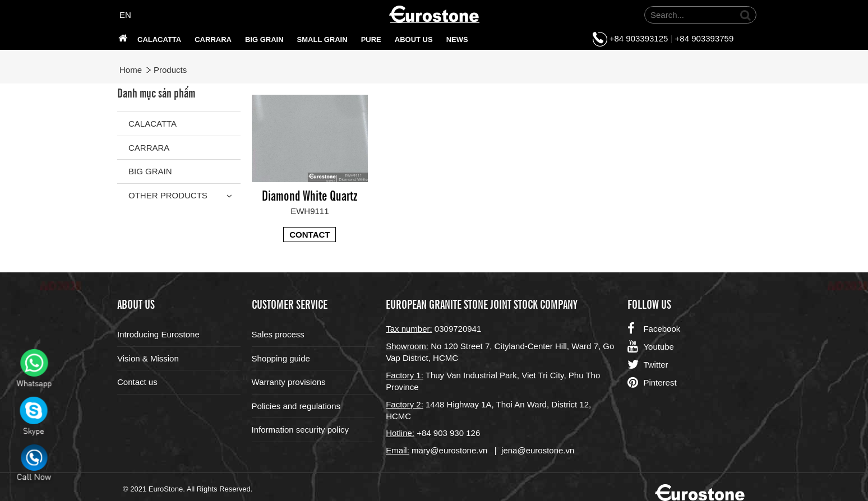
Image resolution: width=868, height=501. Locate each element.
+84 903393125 (639, 38)
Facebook (654, 329)
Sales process (278, 334)
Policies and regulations (296, 406)
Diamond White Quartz (310, 195)
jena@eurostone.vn (538, 450)
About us (414, 40)
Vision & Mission (148, 358)
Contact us (137, 382)
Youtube (651, 347)
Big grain (264, 40)
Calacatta (159, 40)
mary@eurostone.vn (449, 450)
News (457, 40)
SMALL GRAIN (322, 40)
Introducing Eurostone (158, 334)
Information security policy (300, 430)
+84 (425, 433)
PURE (371, 40)
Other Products (168, 195)
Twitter (648, 365)
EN (125, 15)
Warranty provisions (289, 382)
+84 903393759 (705, 38)
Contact (310, 235)
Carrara (213, 40)
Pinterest (652, 383)
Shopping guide (281, 358)
